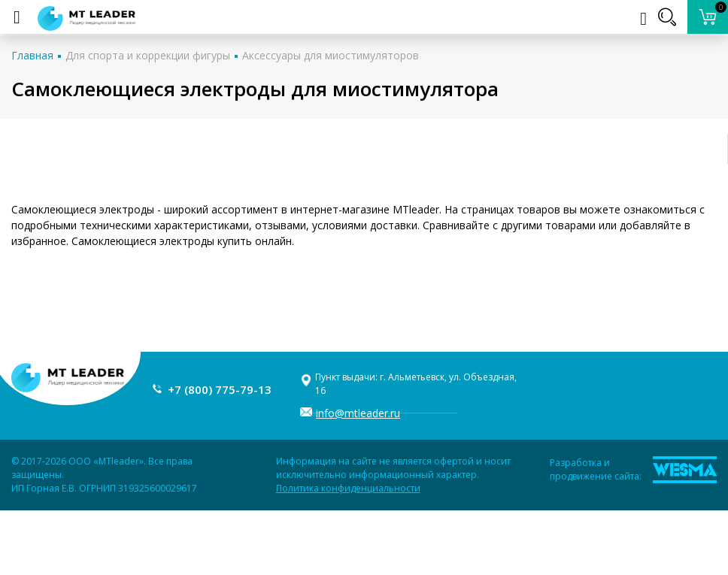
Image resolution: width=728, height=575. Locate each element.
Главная (32, 55)
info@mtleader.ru (358, 413)
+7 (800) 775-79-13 (220, 389)
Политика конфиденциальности (348, 488)
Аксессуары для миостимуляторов (331, 55)
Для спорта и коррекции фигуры (148, 55)
